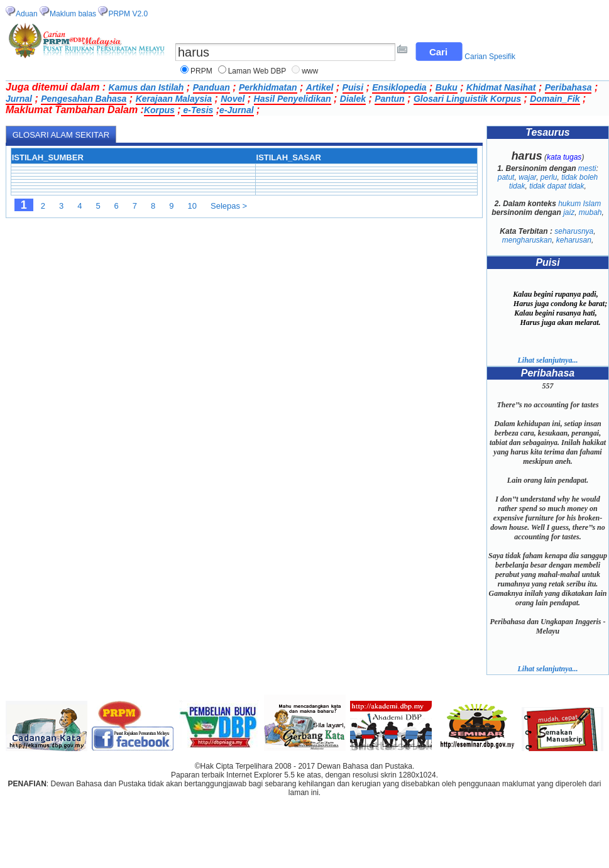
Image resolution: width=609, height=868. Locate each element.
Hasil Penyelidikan (293, 99)
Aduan (27, 14)
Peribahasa (568, 87)
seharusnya (574, 231)
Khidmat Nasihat (501, 87)
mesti (587, 168)
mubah (590, 212)
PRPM (201, 71)
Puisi (353, 87)
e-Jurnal (236, 110)
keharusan (574, 240)
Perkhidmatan (268, 87)
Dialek (353, 99)
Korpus (159, 110)
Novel (233, 99)
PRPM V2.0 (128, 14)
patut (506, 177)
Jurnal (19, 99)
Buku (447, 87)
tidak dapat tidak (557, 186)
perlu (549, 177)
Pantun (389, 99)
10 (192, 206)
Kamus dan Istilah (146, 87)
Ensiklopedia (399, 87)
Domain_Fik (555, 99)
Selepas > (229, 206)
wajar (527, 177)
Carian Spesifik (490, 57)
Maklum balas (73, 14)
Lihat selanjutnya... (547, 360)
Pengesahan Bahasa (84, 99)
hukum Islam (579, 204)
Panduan (211, 87)
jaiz (569, 212)
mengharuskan (527, 240)
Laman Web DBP (257, 71)
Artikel (320, 87)
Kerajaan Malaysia (174, 99)
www (310, 71)
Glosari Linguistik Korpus (467, 99)
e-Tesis (197, 110)
